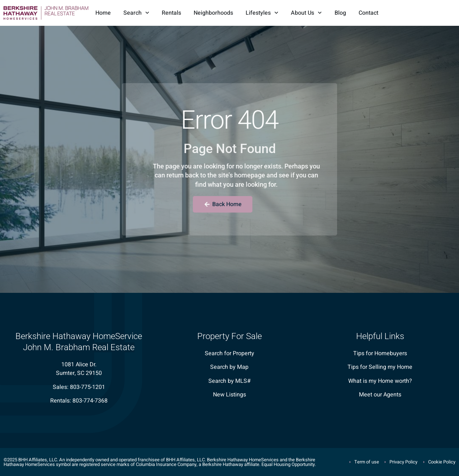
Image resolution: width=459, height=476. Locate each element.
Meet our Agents (380, 395)
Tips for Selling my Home (380, 367)
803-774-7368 (90, 401)
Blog (340, 13)
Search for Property (229, 353)
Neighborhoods (213, 13)
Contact (368, 13)
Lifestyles (262, 13)
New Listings (229, 395)
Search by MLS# (229, 381)
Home (103, 13)
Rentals (171, 13)
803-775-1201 (87, 387)
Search (136, 13)
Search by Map (229, 367)
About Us (306, 13)
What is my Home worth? (380, 381)
